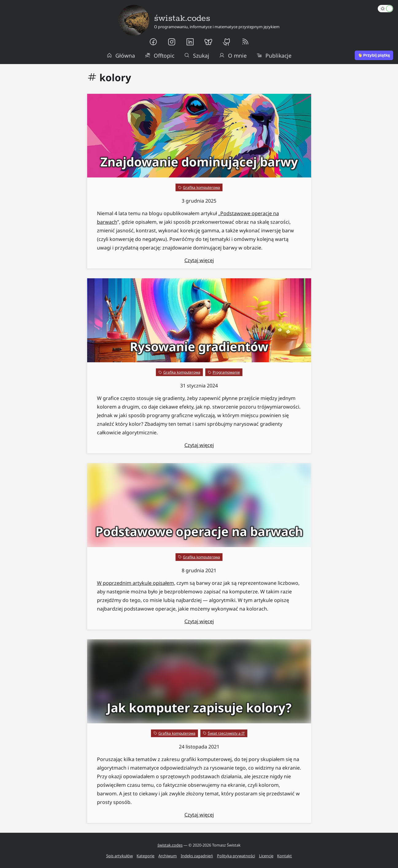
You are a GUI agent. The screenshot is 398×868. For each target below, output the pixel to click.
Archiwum (168, 856)
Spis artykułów (120, 856)
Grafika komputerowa (201, 187)
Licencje (266, 856)
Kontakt (284, 856)
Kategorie (145, 856)
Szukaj (197, 55)
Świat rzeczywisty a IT (226, 733)
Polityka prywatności (236, 856)
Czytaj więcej (199, 260)
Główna (121, 55)
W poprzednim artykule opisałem (135, 583)
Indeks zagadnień (197, 856)
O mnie (233, 55)
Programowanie (226, 372)
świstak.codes (170, 845)
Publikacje (274, 55)
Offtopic (160, 55)
